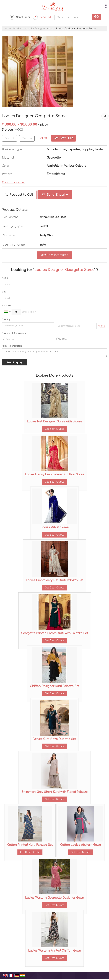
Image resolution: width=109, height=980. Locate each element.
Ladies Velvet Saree (55, 527)
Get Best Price (63, 138)
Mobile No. (7, 306)
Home (7, 29)
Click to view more (13, 182)
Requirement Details (12, 346)
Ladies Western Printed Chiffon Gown (54, 951)
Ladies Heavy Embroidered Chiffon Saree (55, 474)
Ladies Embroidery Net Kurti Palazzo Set (55, 580)
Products (19, 29)
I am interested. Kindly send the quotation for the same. (54, 353)
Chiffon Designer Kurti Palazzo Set (55, 686)
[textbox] (27, 138)
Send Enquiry (55, 195)
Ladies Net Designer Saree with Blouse (54, 422)
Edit (43, 138)
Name (5, 278)
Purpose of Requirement (14, 333)
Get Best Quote (54, 429)
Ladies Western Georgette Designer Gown (54, 898)
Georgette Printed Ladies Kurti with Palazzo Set (55, 633)
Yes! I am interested (54, 255)
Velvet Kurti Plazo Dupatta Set (55, 739)
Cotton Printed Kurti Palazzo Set (30, 845)
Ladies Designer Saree (40, 29)
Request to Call (19, 195)
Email (4, 292)
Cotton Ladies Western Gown (81, 845)
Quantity (6, 319)
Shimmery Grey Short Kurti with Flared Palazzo (54, 792)
